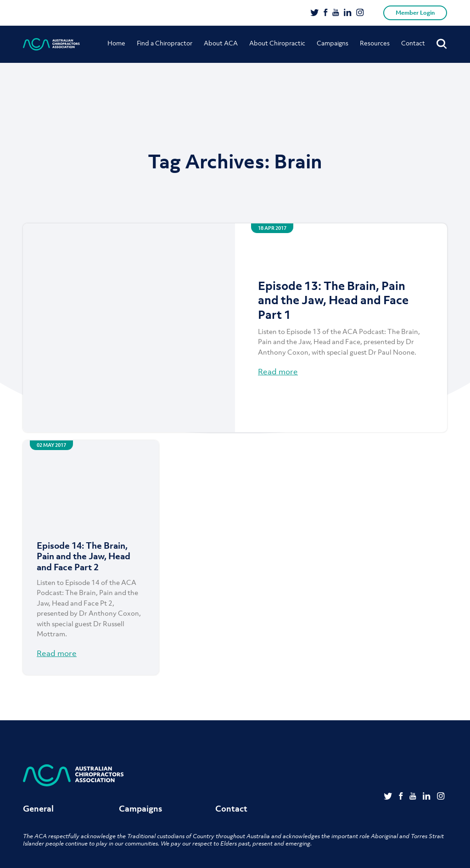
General (38, 809)
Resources (375, 43)
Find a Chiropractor (165, 43)
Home (116, 43)
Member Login (415, 13)
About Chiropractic (277, 43)
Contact (413, 43)
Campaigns (333, 43)
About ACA (221, 43)
